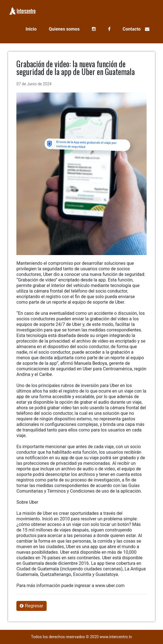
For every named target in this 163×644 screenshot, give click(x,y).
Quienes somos (64, 29)
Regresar (31, 606)
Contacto (136, 29)
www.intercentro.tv (116, 637)
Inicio (31, 29)
